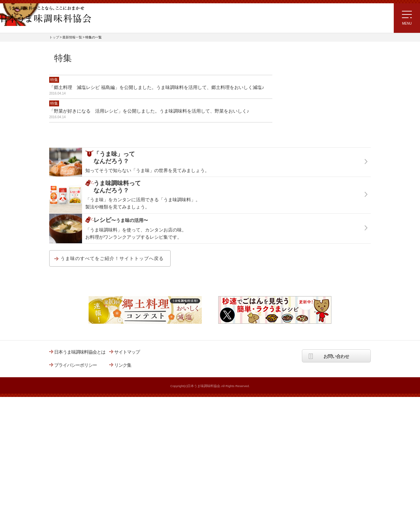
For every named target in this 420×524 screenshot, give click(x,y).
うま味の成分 (297, 110)
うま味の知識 (297, 143)
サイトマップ (127, 479)
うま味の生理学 (299, 127)
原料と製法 (294, 244)
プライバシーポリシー (75, 492)
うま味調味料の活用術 (305, 177)
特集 (54, 80)
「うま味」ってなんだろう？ (318, 60)
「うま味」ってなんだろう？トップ (318, 76)
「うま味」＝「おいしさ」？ (312, 93)
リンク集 (123, 492)
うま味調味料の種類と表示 (309, 227)
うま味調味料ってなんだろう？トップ (320, 210)
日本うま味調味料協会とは (80, 479)
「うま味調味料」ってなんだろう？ (325, 193)
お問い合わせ (336, 483)
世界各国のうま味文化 (305, 160)
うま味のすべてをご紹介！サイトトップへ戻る (112, 385)
